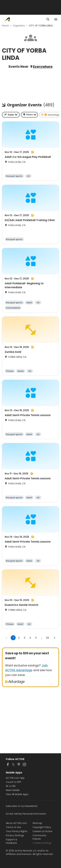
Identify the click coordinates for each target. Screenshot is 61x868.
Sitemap (37, 823)
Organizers (19, 26)
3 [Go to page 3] (25, 638)
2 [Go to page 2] (19, 638)
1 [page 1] (13, 638)
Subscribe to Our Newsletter (22, 806)
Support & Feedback (12, 841)
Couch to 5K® (14, 782)
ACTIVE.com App (15, 778)
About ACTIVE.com (16, 823)
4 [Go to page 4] (30, 638)
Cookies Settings (42, 843)
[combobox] (11, 115)
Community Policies (39, 837)
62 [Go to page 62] (48, 638)
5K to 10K (11, 786)
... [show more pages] (42, 638)
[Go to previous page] (7, 638)
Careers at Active (42, 831)
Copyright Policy (42, 827)
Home (5, 26)
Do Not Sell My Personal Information (26, 814)
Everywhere (43, 67)
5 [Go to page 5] (36, 638)
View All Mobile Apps (17, 794)
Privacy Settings (15, 835)
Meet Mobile (13, 790)
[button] (29, 115)
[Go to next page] (54, 638)
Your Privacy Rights (17, 831)
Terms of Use (13, 827)
